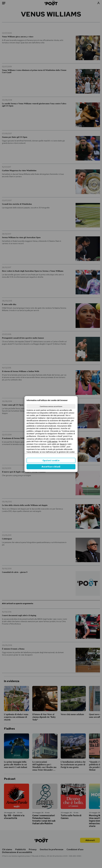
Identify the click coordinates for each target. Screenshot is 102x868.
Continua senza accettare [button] (51, 406)
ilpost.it (63, 444)
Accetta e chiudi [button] (51, 467)
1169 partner (52, 441)
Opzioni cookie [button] (51, 461)
